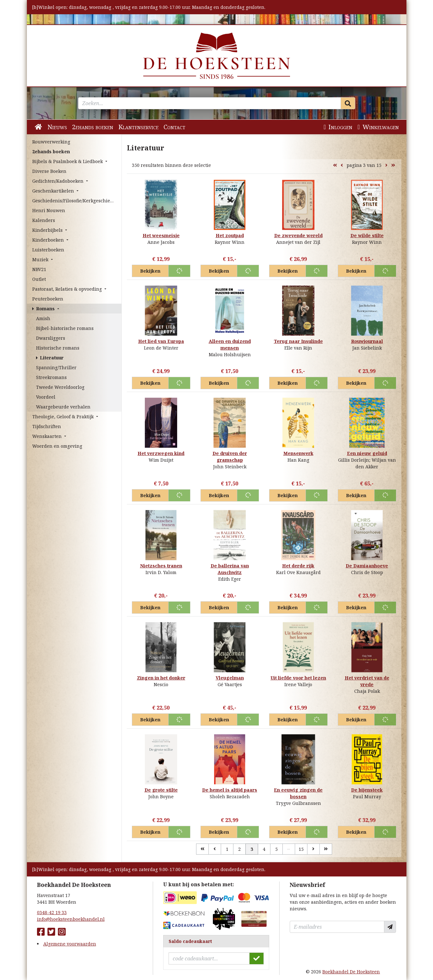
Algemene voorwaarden (70, 944)
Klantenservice (138, 127)
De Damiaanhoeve (367, 566)
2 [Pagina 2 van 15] (239, 849)
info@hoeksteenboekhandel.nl (71, 919)
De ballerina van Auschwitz (230, 569)
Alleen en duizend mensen (230, 345)
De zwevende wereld (298, 235)
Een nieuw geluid (367, 453)
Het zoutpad (230, 235)
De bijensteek (367, 790)
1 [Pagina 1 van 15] (227, 849)
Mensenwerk (298, 453)
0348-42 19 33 (52, 912)
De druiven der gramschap (230, 457)
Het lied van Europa (161, 341)
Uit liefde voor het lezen (298, 678)
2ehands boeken (93, 127)
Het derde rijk (298, 566)
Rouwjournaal (367, 341)
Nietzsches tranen (161, 566)
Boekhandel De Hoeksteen (351, 972)
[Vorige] (215, 849)
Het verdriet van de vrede (367, 681)
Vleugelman (230, 678)
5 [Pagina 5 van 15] (276, 849)
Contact (174, 127)
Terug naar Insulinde (298, 341)
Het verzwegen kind (161, 453)
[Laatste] (326, 849)
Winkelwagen (378, 127)
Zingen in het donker (161, 678)
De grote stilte (161, 790)
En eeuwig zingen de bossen (298, 793)
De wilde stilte (367, 235)
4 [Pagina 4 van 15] (264, 849)
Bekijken (150, 271)
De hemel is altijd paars (230, 790)
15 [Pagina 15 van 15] (301, 849)
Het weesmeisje (161, 235)
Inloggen (338, 127)
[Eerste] (202, 849)
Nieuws (57, 127)
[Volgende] (313, 849)
